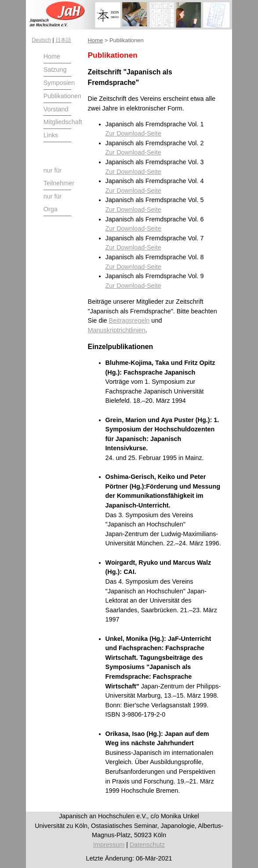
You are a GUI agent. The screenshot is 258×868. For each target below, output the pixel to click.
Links (51, 135)
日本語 (63, 40)
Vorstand (56, 109)
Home (52, 56)
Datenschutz (147, 845)
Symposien (59, 83)
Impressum (109, 845)
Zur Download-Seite (133, 133)
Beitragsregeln (129, 320)
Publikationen (62, 96)
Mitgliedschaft (63, 122)
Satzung (55, 70)
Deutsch (41, 40)
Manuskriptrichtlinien (117, 330)
